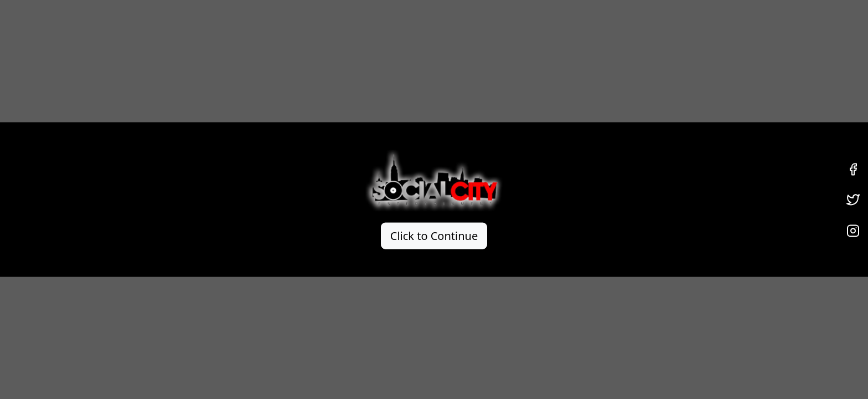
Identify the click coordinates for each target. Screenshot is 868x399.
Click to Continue (434, 235)
